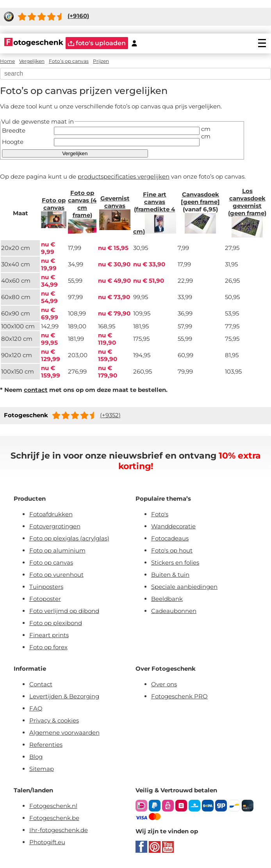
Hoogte (13, 142)
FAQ (36, 708)
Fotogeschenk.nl (53, 806)
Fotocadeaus (170, 538)
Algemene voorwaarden (64, 732)
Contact (41, 684)
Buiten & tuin (170, 575)
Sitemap (42, 769)
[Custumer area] (134, 43)
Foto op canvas (54, 204)
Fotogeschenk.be (54, 818)
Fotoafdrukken (51, 514)
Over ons (164, 684)
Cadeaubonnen (174, 611)
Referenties (46, 745)
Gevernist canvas (115, 202)
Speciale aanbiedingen (184, 587)
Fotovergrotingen (55, 526)
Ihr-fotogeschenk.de (59, 830)
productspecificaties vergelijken (124, 176)
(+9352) (110, 415)
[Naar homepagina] (34, 43)
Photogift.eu (47, 842)
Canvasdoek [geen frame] (200, 198)
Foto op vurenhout (56, 575)
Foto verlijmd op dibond (64, 611)
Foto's (160, 514)
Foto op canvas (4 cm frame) (82, 204)
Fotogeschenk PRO (179, 696)
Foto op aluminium (57, 550)
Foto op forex (48, 647)
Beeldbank (167, 599)
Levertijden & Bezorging (64, 696)
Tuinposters (46, 587)
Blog (36, 757)
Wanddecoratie (173, 526)
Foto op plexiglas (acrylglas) (69, 538)
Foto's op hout (172, 550)
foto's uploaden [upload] (97, 43)
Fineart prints (49, 635)
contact (36, 390)
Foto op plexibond (56, 623)
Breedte (14, 130)
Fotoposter (45, 599)
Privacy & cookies (54, 720)
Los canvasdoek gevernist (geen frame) (247, 202)
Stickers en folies (175, 562)
